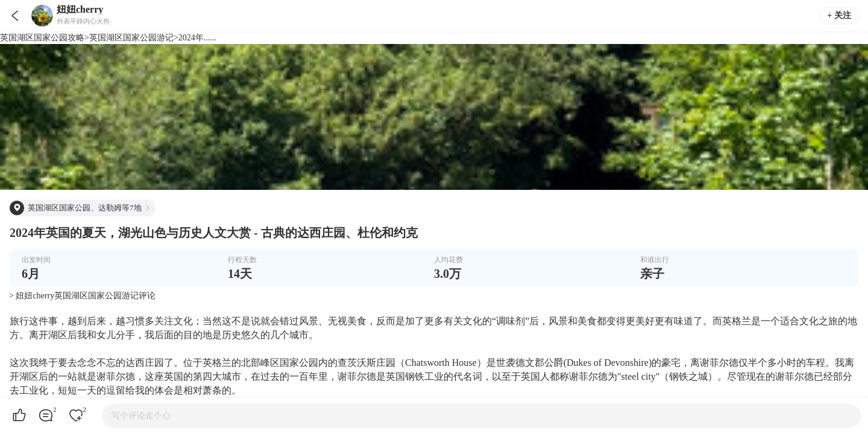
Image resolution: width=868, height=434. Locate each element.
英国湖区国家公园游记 (131, 38)
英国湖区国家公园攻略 (42, 38)
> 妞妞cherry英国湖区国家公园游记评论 (82, 296)
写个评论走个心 (141, 416)
